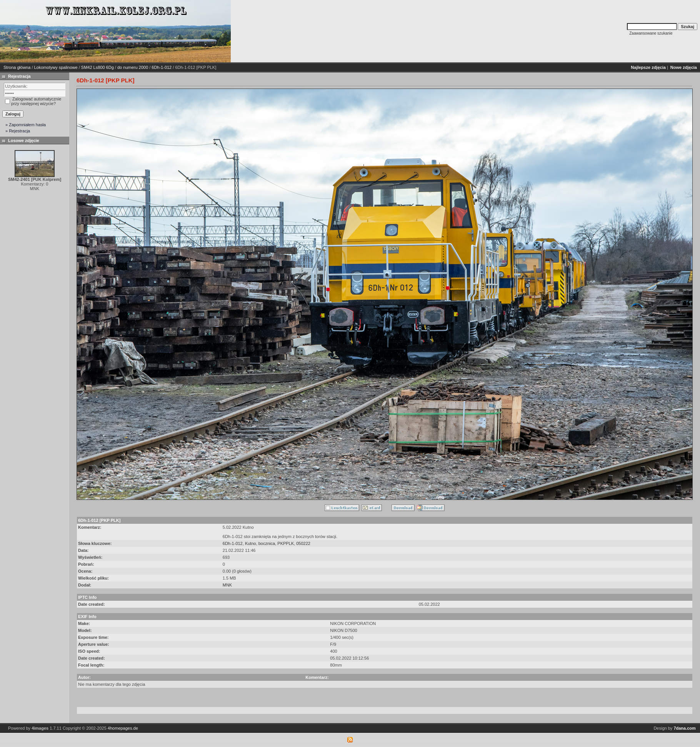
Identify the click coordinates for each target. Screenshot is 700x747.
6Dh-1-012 (162, 67)
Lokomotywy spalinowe (56, 67)
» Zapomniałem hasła (26, 125)
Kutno (251, 543)
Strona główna (17, 67)
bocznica (267, 543)
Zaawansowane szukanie (651, 33)
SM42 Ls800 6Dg (97, 67)
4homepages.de (123, 728)
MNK (227, 585)
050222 (303, 543)
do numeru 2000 (133, 67)
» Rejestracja (18, 131)
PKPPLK (286, 543)
